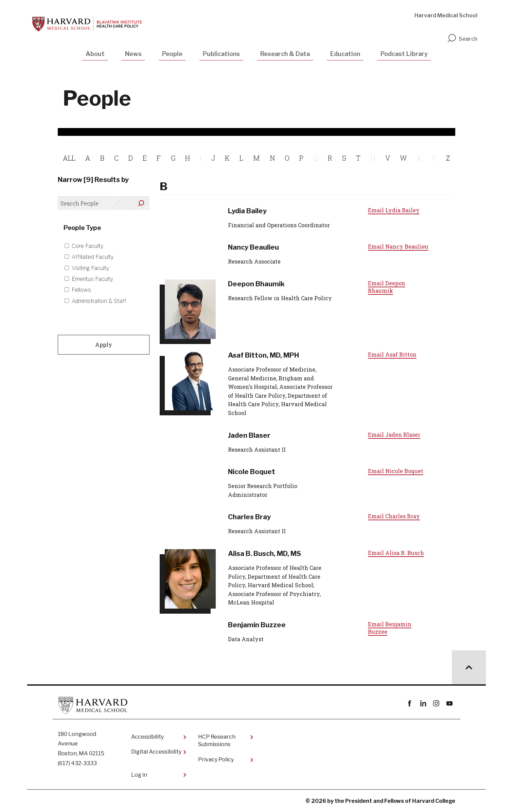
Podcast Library (404, 54)
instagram (436, 703)
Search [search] (462, 39)
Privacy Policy (216, 760)
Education (345, 54)
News (133, 54)
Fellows (81, 290)
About (95, 54)
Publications (221, 54)
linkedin (423, 703)
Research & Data (285, 54)
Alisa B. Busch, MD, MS (264, 554)
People (172, 54)
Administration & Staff (99, 301)
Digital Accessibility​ (156, 752)
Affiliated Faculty (93, 257)
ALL (69, 158)
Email (394, 210)
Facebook (410, 703)
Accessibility (147, 737)
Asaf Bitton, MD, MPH (263, 355)
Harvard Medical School (446, 15)
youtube (449, 703)
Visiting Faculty (90, 268)
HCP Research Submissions (217, 741)
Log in (139, 775)
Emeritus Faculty (92, 279)
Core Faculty (87, 246)
